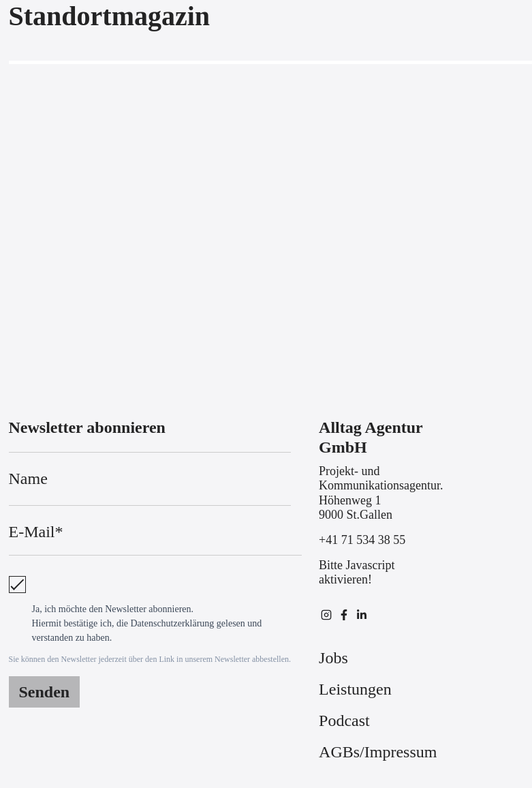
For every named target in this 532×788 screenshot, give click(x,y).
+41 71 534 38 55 (362, 540)
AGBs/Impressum (378, 752)
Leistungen (355, 689)
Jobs (333, 658)
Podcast (344, 721)
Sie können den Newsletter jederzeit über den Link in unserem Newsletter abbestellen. (150, 659)
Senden (45, 692)
